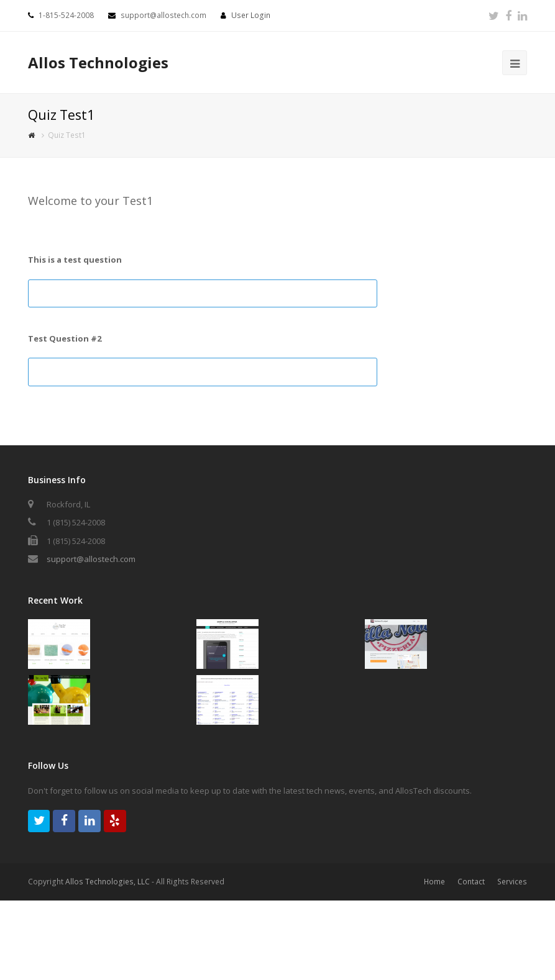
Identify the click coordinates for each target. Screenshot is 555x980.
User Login (251, 15)
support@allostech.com (91, 559)
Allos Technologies (98, 62)
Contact (471, 882)
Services (512, 882)
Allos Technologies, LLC (108, 882)
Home (434, 882)
